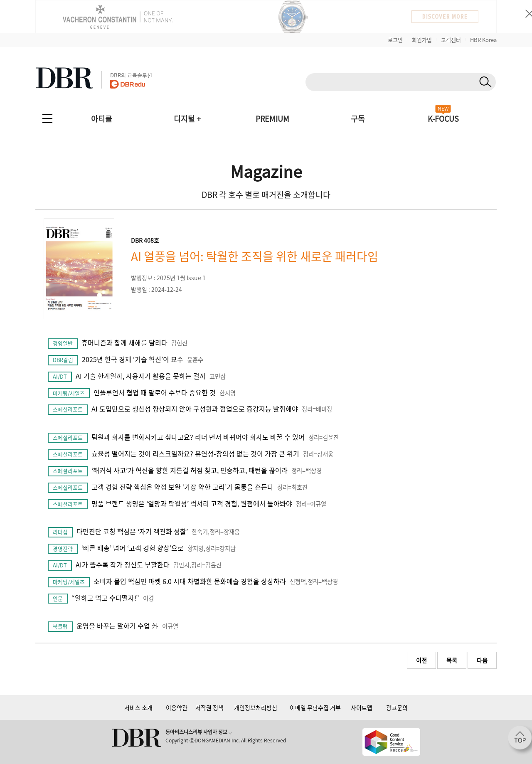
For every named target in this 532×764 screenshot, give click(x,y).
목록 (452, 660)
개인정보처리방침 (256, 707)
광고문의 (397, 707)
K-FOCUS (443, 119)
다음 (482, 660)
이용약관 (177, 707)
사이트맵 (362, 707)
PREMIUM (272, 119)
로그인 (395, 40)
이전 (421, 660)
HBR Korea (483, 40)
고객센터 (451, 40)
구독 (358, 119)
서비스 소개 (138, 707)
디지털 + (187, 119)
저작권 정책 (209, 707)
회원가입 (422, 40)
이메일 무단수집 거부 (315, 707)
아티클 (102, 119)
